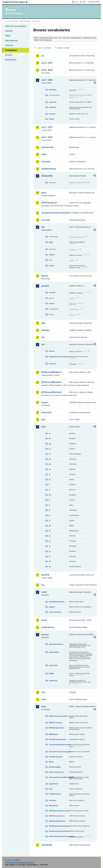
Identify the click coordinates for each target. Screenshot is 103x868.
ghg (43, 323)
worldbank (47, 845)
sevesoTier (53, 665)
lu (49, 515)
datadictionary (49, 169)
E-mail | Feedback (13, 860)
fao (43, 227)
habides (45, 330)
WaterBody (53, 806)
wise (44, 706)
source (52, 303)
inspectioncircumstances (59, 357)
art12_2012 (47, 63)
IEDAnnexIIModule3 (51, 382)
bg (50, 444)
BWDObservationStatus (58, 716)
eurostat (46, 220)
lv (49, 520)
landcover (46, 412)
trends (51, 119)
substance (53, 681)
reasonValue (54, 652)
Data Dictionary (25, 21)
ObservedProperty (56, 772)
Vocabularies (11, 50)
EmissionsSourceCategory (59, 752)
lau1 (43, 419)
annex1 (52, 351)
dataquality (47, 176)
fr (49, 490)
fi (49, 485)
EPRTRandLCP (49, 203)
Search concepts (64, 48)
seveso (45, 634)
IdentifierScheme (56, 757)
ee (50, 469)
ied (43, 344)
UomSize (52, 800)
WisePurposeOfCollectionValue (59, 836)
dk (50, 464)
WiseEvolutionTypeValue (59, 831)
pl (49, 536)
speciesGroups (55, 612)
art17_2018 (47, 137)
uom (44, 699)
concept (52, 292)
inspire (45, 402)
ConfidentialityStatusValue (59, 745)
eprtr (44, 193)
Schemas (9, 45)
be (50, 438)
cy (50, 449)
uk (50, 567)
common (46, 162)
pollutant (52, 364)
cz (50, 454)
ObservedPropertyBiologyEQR (59, 777)
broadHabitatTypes (56, 602)
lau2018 (45, 575)
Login (76, 2)
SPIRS (51, 674)
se (50, 551)
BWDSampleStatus (56, 728)
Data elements (11, 41)
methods (52, 107)
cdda (44, 154)
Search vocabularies (44, 48)
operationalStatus (56, 644)
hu (50, 495)
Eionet (16, 21)
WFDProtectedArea (57, 816)
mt (50, 526)
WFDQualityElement (57, 821)
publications (48, 627)
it (49, 505)
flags (51, 242)
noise (44, 620)
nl (49, 531)
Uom (51, 789)
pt (50, 541)
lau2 (43, 427)
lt (49, 510)
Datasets (9, 31)
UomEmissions (55, 794)
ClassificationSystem (57, 739)
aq (43, 56)
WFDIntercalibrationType (59, 811)
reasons (52, 114)
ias (43, 337)
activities (52, 90)
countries (53, 102)
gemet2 (45, 286)
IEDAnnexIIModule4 (51, 392)
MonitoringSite (55, 767)
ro (50, 546)
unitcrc (52, 266)
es (50, 480)
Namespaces (11, 60)
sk (50, 561)
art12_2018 (47, 70)
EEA (16, 2)
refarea (52, 255)
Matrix (51, 762)
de (50, 459)
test (43, 692)
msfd (44, 592)
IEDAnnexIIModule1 (51, 372)
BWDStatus (53, 734)
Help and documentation (16, 26)
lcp (43, 585)
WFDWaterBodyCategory (59, 826)
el (49, 474)
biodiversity (47, 147)
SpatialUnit (53, 784)
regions (52, 607)
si (49, 556)
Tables (8, 36)
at (49, 433)
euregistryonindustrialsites (55, 213)
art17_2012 (47, 127)
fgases (45, 276)
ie (49, 500)
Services (9, 55)
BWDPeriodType (55, 723)
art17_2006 (47, 80)
